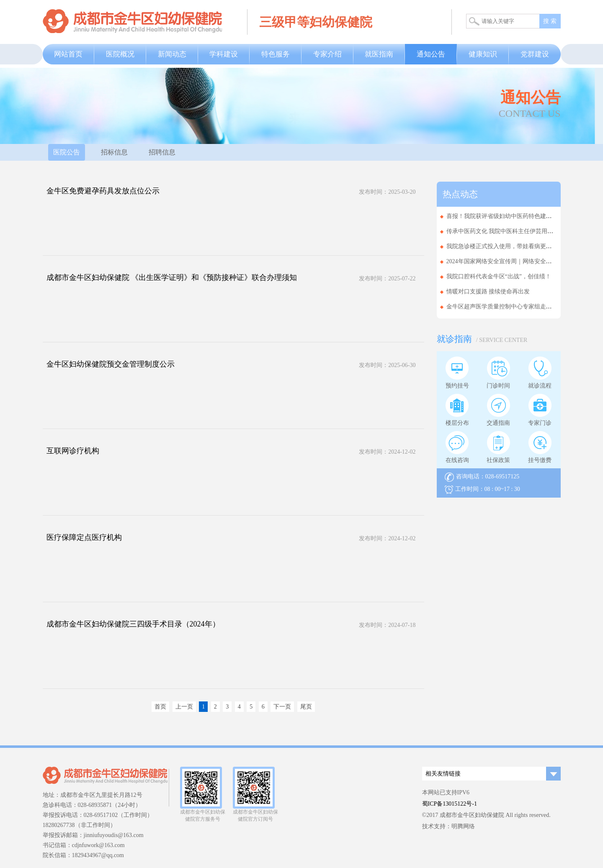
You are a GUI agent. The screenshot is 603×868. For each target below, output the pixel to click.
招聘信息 (162, 152)
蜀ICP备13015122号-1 (450, 804)
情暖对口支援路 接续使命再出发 (488, 291)
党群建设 (535, 54)
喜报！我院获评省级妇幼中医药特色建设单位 (505, 216)
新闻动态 (172, 54)
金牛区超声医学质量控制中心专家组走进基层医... (510, 307)
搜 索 (550, 21)
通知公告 (431, 54)
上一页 (184, 707)
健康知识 (483, 54)
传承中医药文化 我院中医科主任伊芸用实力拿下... (511, 231)
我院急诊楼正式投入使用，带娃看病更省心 (502, 246)
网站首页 (68, 54)
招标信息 (114, 152)
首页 (160, 707)
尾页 (306, 707)
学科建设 (224, 54)
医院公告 (67, 152)
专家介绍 (327, 54)
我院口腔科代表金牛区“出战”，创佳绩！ (499, 276)
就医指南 (379, 54)
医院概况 (120, 54)
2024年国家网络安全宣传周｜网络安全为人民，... (510, 261)
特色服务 (276, 54)
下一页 (282, 707)
